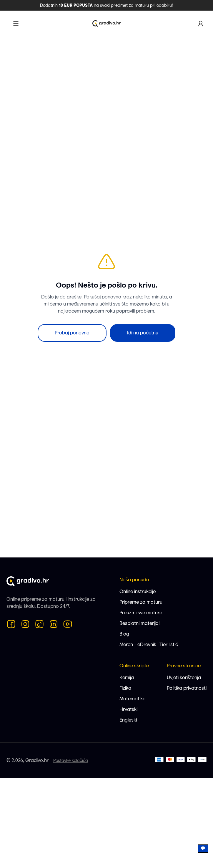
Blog (124, 634)
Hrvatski (128, 709)
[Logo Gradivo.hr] (106, 24)
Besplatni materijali (140, 623)
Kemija (127, 678)
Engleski (128, 720)
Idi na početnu (143, 333)
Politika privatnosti (187, 688)
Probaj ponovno (72, 333)
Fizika (125, 688)
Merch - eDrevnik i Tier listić (149, 645)
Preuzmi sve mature (141, 613)
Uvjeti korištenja (184, 678)
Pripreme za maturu (141, 602)
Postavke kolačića (71, 760)
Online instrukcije (138, 591)
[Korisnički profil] (201, 24)
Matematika (133, 699)
